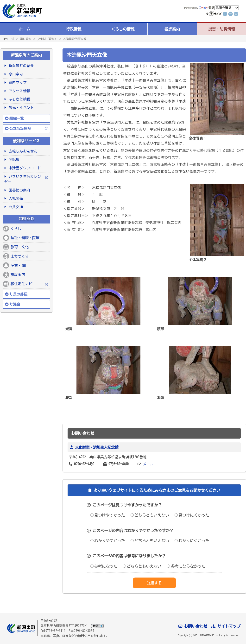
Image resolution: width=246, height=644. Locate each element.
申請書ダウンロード (24, 168)
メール (148, 464)
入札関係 (15, 198)
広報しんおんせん (22, 151)
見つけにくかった (192, 515)
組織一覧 (17, 118)
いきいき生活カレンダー (23, 179)
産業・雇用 (20, 265)
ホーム (25, 29)
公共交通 (15, 207)
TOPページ (8, 39)
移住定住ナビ (21, 284)
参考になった (104, 566)
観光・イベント (20, 108)
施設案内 (18, 275)
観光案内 (172, 29)
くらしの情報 (123, 29)
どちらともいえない (150, 515)
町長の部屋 (18, 294)
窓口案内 (15, 74)
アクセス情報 (19, 91)
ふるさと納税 (19, 99)
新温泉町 (22, 11)
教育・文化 (20, 247)
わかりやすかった (108, 541)
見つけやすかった (108, 515)
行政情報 (74, 29)
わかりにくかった (192, 541)
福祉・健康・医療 (25, 238)
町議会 (15, 304)
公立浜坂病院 (20, 128)
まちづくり (20, 256)
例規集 (13, 160)
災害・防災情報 (221, 29)
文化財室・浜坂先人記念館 (97, 447)
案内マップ (17, 82)
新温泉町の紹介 (20, 66)
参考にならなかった (186, 566)
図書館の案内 (19, 190)
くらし (16, 229)
